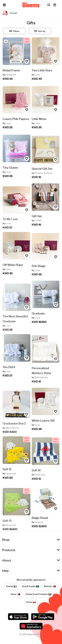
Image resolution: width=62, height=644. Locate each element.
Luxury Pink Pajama (16, 119)
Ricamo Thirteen (42, 182)
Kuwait (12, 586)
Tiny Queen (10, 174)
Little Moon (39, 119)
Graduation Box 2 (14, 431)
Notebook (9, 74)
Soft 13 (7, 528)
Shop (6, 539)
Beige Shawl (40, 518)
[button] (4, 5)
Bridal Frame (11, 70)
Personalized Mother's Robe (41, 379)
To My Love (10, 226)
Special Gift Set (42, 177)
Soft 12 (7, 476)
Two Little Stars (42, 70)
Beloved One (40, 386)
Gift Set (37, 216)
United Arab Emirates (38, 594)
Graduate (38, 314)
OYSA (36, 221)
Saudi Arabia (31, 586)
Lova (36, 74)
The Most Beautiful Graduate (15, 326)
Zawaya (37, 522)
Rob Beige (39, 274)
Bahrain (50, 586)
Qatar (15, 594)
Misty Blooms (11, 435)
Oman (31, 602)
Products (9, 550)
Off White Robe (13, 271)
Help (5, 570)
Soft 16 (36, 479)
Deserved (9, 480)
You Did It (9, 374)
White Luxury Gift (43, 421)
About (7, 560)
